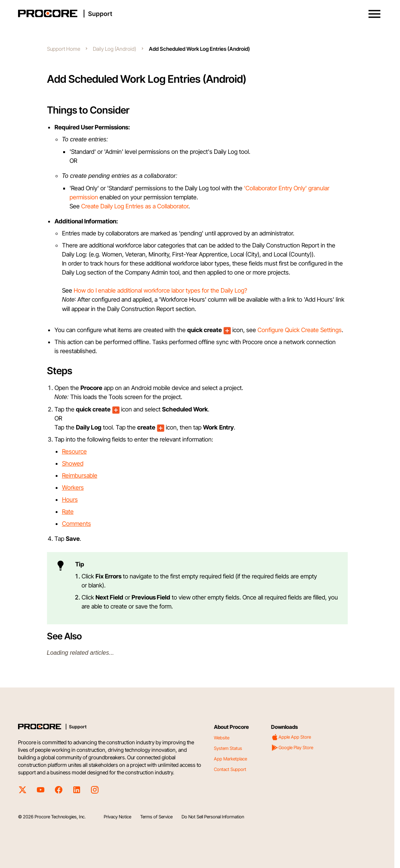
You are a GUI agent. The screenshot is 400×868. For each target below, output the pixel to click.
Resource (74, 451)
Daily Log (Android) (114, 49)
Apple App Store (291, 737)
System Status (228, 748)
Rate (68, 511)
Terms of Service (156, 817)
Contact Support (230, 769)
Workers (73, 487)
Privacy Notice (117, 817)
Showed (73, 463)
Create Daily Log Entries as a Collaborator (135, 206)
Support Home (64, 49)
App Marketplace (230, 759)
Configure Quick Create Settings (300, 330)
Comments (77, 524)
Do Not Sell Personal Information (213, 817)
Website (222, 738)
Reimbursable (80, 475)
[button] (374, 14)
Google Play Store (292, 748)
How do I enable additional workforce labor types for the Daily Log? (160, 290)
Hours (70, 499)
